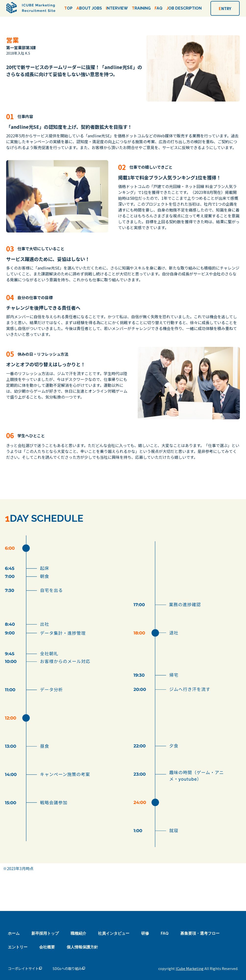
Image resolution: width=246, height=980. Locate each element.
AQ (159, 8)
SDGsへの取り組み (69, 968)
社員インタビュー (114, 933)
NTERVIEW (117, 8)
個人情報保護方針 (82, 947)
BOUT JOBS (89, 8)
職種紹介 (78, 933)
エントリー (18, 947)
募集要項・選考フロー (200, 933)
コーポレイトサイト (25, 968)
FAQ (165, 933)
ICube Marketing (190, 968)
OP (68, 8)
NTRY (225, 8)
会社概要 (47, 947)
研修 (145, 933)
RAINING (141, 8)
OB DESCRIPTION (184, 8)
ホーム (14, 933)
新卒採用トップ (45, 933)
